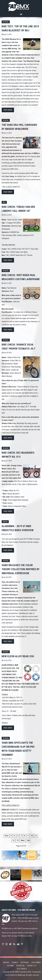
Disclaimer (36, 963)
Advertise (20, 966)
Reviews (6, 22)
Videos (5, 522)
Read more (8, 110)
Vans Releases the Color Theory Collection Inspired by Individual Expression (21, 569)
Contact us (32, 966)
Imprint (6, 963)
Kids (4, 202)
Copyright (25, 963)
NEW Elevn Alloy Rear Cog (18, 656)
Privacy (15, 963)
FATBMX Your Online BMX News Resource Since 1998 (21, 6)
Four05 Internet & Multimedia (15, 975)
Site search (22, 969)
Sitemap (11, 966)
